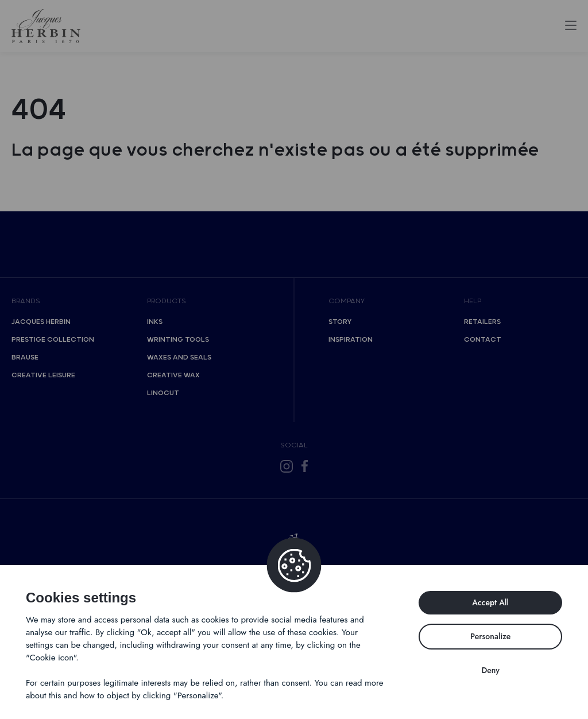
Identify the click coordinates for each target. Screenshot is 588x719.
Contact (483, 340)
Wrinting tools (178, 340)
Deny (490, 670)
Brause (25, 357)
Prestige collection (53, 340)
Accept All (490, 602)
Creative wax (173, 375)
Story (340, 322)
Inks (155, 322)
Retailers (482, 322)
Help (473, 301)
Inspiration (351, 340)
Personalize (490, 636)
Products (167, 301)
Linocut (163, 393)
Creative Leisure (43, 375)
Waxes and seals (179, 357)
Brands (26, 301)
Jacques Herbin (41, 322)
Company (347, 301)
